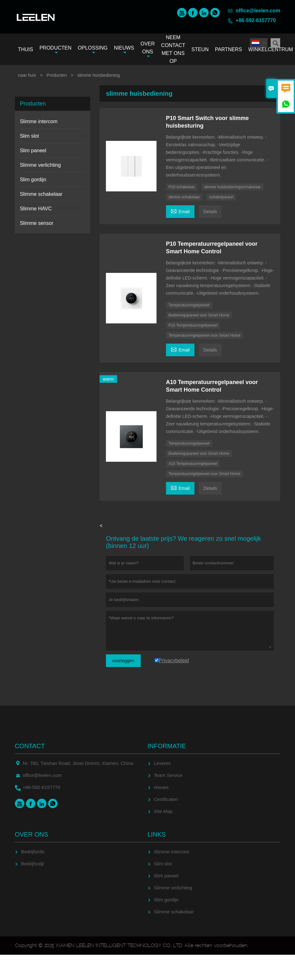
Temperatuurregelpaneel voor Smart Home (204, 335)
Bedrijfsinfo (33, 852)
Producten (55, 50)
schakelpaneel (221, 197)
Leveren (163, 763)
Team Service (168, 775)
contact (30, 746)
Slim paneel (33, 150)
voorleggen (123, 661)
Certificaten (166, 799)
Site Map (163, 811)
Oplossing (93, 50)
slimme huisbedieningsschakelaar (232, 187)
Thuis (26, 49)
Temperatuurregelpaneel (189, 305)
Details (210, 212)
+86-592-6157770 (256, 20)
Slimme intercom (39, 121)
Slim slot (29, 136)
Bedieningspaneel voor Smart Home (199, 315)
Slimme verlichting (40, 165)
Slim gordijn (33, 180)
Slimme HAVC (36, 209)
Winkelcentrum (270, 49)
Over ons (147, 50)
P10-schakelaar (182, 187)
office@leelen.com (258, 11)
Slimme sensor (37, 223)
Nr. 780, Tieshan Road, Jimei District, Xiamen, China (78, 763)
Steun (200, 49)
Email (180, 211)
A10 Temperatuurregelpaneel (193, 464)
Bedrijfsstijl (33, 864)
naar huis (27, 75)
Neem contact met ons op (173, 49)
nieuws (161, 787)
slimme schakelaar (184, 197)
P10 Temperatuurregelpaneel (193, 325)
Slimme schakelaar (41, 194)
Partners (229, 49)
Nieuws (124, 50)
